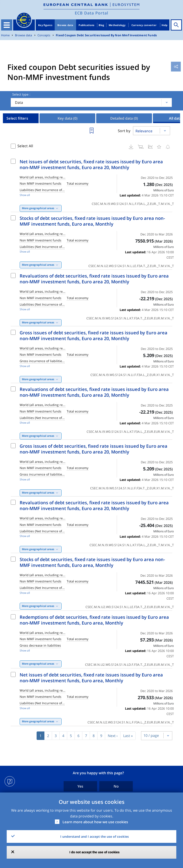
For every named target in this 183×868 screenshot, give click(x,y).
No (116, 786)
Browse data (65, 25)
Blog (101, 25)
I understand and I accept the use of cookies (95, 836)
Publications (86, 25)
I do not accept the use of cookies (95, 852)
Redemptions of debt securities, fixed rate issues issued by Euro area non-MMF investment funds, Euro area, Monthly (94, 620)
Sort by (124, 131)
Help (164, 25)
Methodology (117, 25)
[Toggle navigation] (7, 25)
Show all (25, 195)
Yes (80, 786)
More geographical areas (38, 208)
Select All (25, 146)
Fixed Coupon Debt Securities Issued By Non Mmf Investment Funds (106, 35)
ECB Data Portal (91, 13)
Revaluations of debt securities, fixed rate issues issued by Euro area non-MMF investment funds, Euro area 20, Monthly (94, 279)
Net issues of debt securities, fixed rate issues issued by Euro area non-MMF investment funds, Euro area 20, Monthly (91, 164)
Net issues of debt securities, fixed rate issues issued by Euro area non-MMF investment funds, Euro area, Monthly (91, 678)
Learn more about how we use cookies (95, 822)
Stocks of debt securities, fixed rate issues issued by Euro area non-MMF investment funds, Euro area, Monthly (92, 221)
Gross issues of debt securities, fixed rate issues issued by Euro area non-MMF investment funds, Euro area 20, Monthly (94, 336)
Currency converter (144, 25)
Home (5, 35)
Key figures (45, 25)
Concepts (44, 35)
